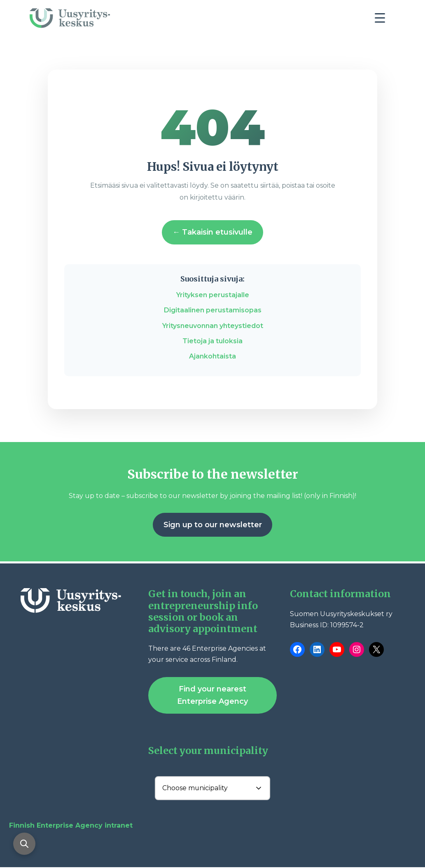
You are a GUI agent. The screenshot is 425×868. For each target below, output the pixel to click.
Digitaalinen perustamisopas (213, 310)
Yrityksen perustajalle (213, 295)
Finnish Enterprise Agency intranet (71, 826)
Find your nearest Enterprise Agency (212, 695)
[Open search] (25, 843)
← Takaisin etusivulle (212, 232)
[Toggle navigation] (383, 20)
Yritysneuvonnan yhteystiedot (213, 326)
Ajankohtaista (212, 356)
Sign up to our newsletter (213, 525)
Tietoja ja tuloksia (212, 341)
